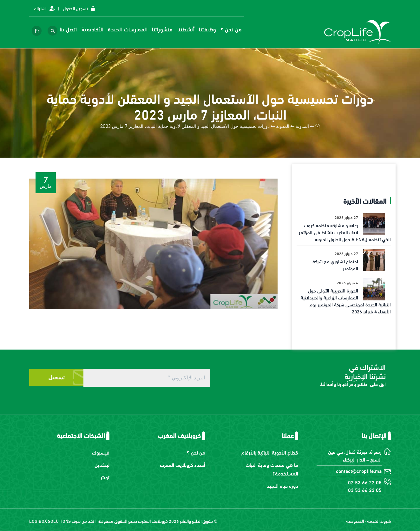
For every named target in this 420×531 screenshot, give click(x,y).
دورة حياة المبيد (282, 485)
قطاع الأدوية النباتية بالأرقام (270, 452)
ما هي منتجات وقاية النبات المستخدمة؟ (272, 469)
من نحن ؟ (235, 29)
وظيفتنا (211, 29)
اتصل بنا (72, 29)
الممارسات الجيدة (131, 29)
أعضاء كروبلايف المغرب (183, 465)
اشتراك (40, 8)
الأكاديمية (96, 29)
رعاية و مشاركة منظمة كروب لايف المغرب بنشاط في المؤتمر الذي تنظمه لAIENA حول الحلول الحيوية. (345, 232)
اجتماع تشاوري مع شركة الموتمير (335, 265)
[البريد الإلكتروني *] (147, 378)
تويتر (105, 477)
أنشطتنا (189, 29)
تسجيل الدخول (75, 8)
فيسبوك (101, 452)
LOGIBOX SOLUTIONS (50, 521)
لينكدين (102, 465)
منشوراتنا (166, 29)
